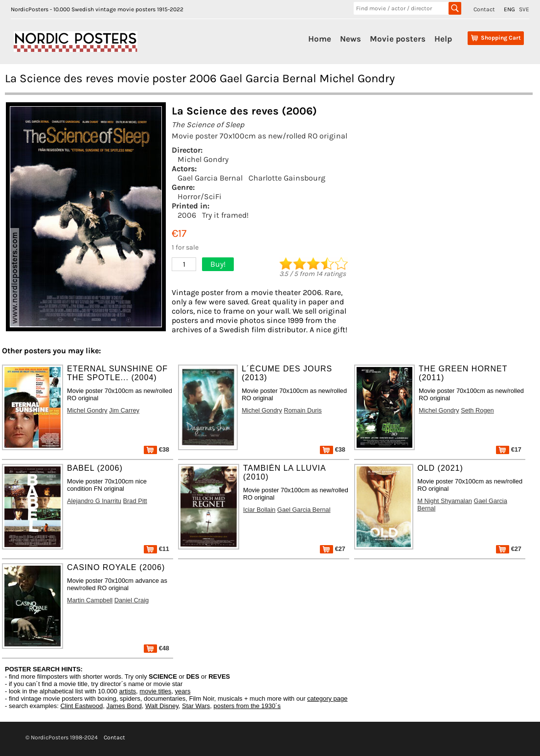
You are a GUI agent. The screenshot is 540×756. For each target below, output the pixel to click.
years (183, 691)
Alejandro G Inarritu (94, 501)
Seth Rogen (477, 410)
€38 (157, 449)
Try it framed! (225, 215)
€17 (509, 449)
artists (127, 691)
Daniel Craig (132, 600)
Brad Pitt (135, 501)
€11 (157, 549)
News (350, 39)
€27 (333, 549)
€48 (157, 648)
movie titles (155, 691)
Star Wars (196, 706)
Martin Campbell (90, 600)
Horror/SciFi (200, 196)
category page (327, 699)
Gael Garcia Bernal (210, 178)
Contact (484, 9)
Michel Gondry (203, 159)
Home (320, 39)
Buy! (218, 264)
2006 (187, 215)
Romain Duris (303, 410)
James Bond (124, 706)
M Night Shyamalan (445, 501)
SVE (524, 9)
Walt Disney (162, 706)
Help (443, 39)
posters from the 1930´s (247, 706)
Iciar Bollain (259, 510)
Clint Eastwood (81, 706)
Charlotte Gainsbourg (287, 178)
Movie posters (398, 39)
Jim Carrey (124, 410)
